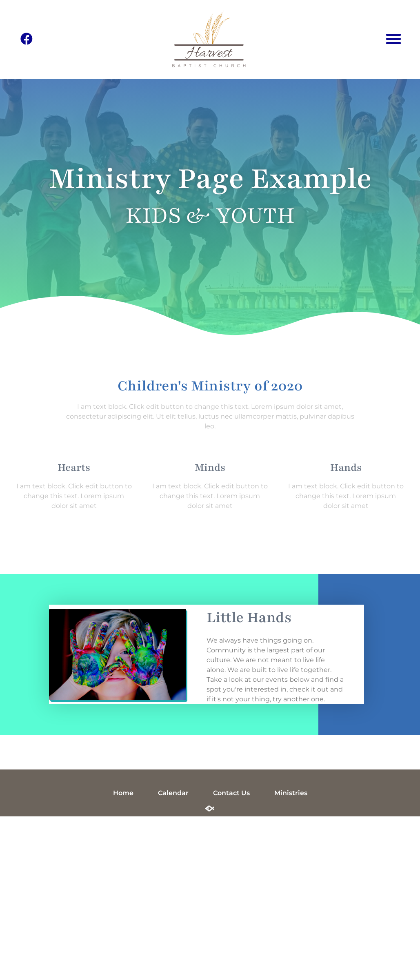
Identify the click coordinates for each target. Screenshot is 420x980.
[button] (393, 39)
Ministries (291, 793)
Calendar (173, 793)
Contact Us (231, 793)
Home (123, 793)
